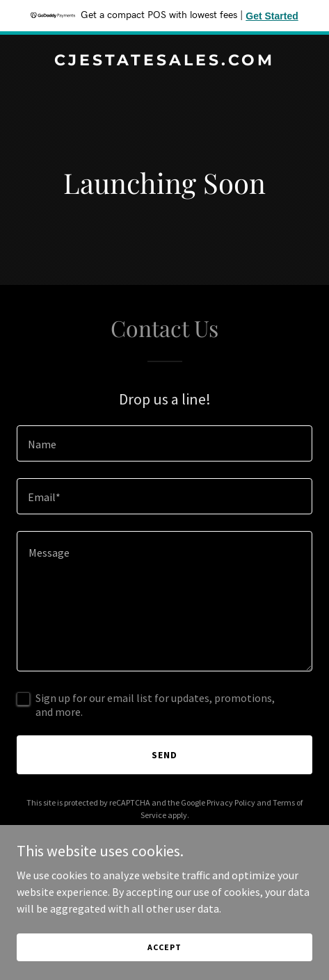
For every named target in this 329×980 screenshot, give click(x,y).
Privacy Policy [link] (231, 802)
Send (164, 755)
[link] (164, 61)
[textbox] (164, 443)
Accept (164, 947)
